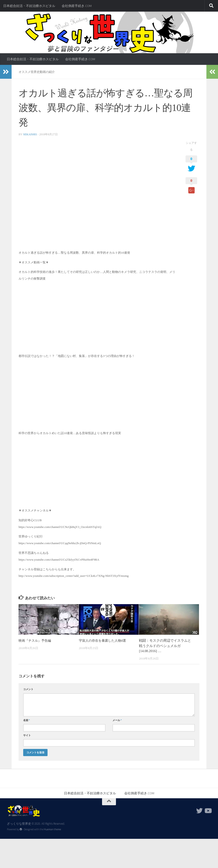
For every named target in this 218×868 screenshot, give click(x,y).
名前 (27, 720)
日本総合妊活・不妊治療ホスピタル (29, 6)
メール (117, 720)
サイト (27, 735)
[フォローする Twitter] (199, 811)
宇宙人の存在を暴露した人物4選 (104, 640)
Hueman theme (52, 829)
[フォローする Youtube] (208, 811)
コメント (28, 689)
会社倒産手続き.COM (77, 6)
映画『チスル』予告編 (36, 640)
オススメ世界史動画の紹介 (38, 72)
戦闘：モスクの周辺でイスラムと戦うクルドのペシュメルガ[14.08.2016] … (165, 645)
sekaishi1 (30, 134)
